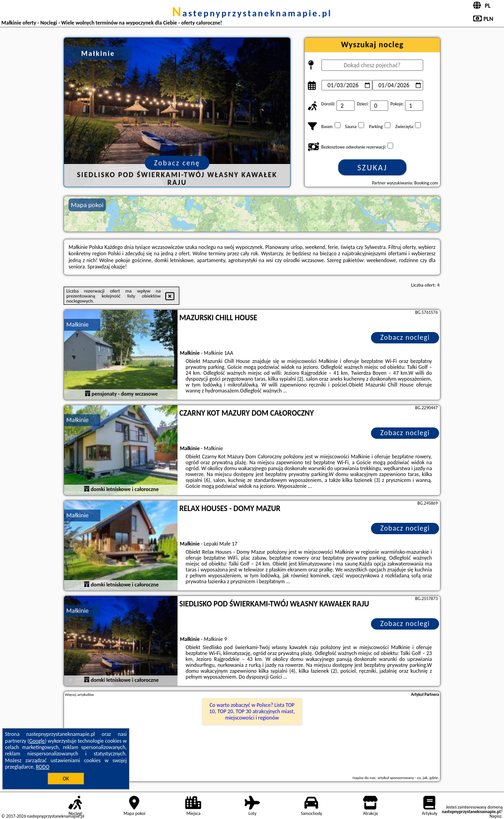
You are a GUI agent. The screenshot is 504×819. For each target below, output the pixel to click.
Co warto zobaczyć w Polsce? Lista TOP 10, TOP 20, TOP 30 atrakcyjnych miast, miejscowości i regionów (252, 712)
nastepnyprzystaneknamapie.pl (252, 13)
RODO (43, 767)
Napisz (496, 816)
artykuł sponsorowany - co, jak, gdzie (408, 777)
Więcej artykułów (79, 695)
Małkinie (77, 325)
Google (37, 741)
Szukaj (372, 168)
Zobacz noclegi (405, 337)
